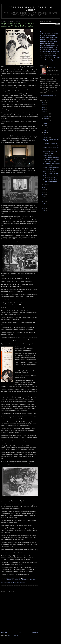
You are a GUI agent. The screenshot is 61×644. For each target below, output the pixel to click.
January (46, 185)
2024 (44, 107)
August (46, 123)
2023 (44, 109)
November (46, 116)
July (45, 125)
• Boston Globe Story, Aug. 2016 (49, 50)
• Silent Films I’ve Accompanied (48, 41)
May (45, 130)
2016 (44, 199)
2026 (44, 102)
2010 (44, 213)
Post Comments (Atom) (14, 635)
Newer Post (4, 632)
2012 (44, 208)
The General (21, 582)
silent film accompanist (21, 581)
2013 (44, 206)
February (46, 137)
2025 (44, 105)
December (46, 114)
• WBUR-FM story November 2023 (49, 46)
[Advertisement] (48, 245)
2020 (44, 190)
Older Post (35, 632)
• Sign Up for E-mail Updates (48, 35)
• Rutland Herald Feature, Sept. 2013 (50, 58)
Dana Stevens (25, 580)
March (45, 135)
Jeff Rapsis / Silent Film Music (31, 9)
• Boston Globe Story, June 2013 (49, 54)
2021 (44, 187)
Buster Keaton (10, 580)
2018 (44, 194)
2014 (44, 204)
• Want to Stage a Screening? (48, 39)
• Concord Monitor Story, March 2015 (50, 52)
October (46, 118)
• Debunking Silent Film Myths (48, 56)
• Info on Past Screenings (47, 60)
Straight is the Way (11, 582)
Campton (18, 580)
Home (20, 632)
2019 (44, 192)
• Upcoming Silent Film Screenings (49, 33)
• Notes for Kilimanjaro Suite (48, 44)
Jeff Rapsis (10, 581)
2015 (44, 201)
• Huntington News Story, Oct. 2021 (50, 48)
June (45, 128)
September (47, 121)
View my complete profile (48, 95)
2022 (44, 112)
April (45, 132)
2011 (44, 211)
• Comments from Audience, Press (49, 37)
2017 (44, 197)
